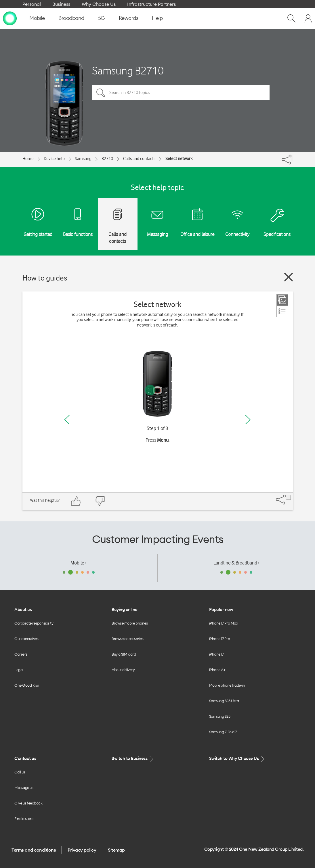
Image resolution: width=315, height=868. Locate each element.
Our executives (26, 639)
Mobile (37, 18)
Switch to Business (133, 759)
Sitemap (116, 850)
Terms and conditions (34, 850)
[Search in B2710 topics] (181, 93)
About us (23, 609)
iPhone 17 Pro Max (224, 623)
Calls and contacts (139, 159)
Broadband (71, 18)
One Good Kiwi (27, 685)
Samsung (83, 159)
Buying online (125, 609)
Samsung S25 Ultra (224, 701)
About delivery (123, 670)
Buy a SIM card (124, 654)
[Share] (292, 158)
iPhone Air (217, 670)
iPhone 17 (216, 654)
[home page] (10, 18)
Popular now (221, 609)
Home (28, 159)
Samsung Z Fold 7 (223, 732)
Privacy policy (82, 850)
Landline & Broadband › (236, 563)
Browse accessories (127, 639)
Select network (179, 159)
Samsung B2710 (128, 71)
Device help (54, 159)
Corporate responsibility (34, 623)
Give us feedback (28, 803)
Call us (20, 772)
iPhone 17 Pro (220, 639)
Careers (21, 654)
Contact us (25, 758)
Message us (24, 788)
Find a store (24, 819)
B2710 (107, 159)
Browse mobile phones (130, 623)
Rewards (129, 18)
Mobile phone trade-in (227, 685)
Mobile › (79, 563)
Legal (19, 670)
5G (102, 18)
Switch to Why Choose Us (237, 759)
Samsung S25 (220, 716)
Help (157, 18)
